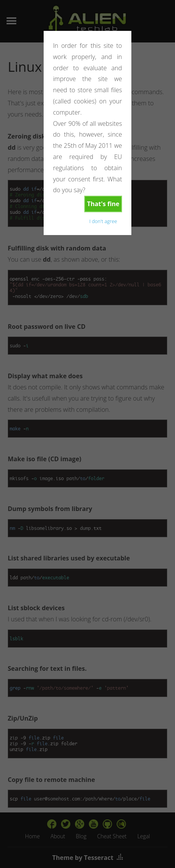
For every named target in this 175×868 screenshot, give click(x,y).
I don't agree (103, 221)
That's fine (103, 204)
